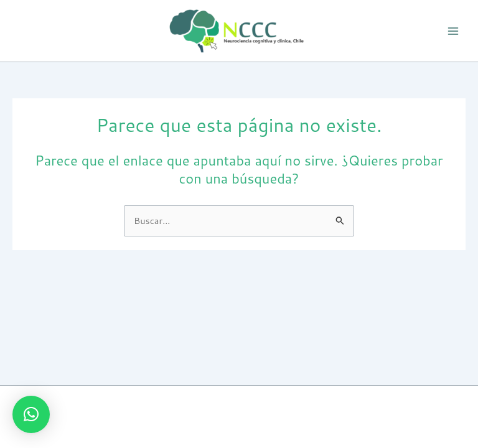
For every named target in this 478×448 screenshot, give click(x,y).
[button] (31, 414)
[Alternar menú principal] (453, 30)
